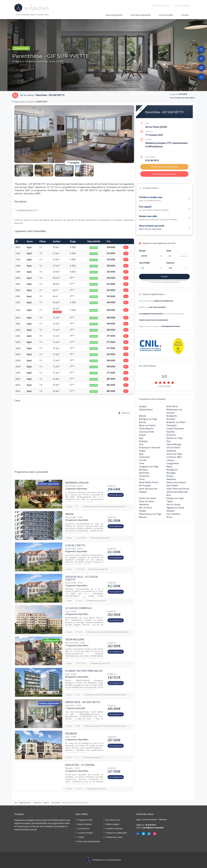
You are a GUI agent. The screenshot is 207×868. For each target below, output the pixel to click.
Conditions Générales (114, 829)
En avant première (51, 641)
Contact (81, 837)
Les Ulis (143, 460)
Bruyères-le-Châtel (176, 422)
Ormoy (170, 476)
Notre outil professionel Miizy (89, 841)
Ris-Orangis (145, 485)
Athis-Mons (172, 406)
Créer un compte (161, 6)
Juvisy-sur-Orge (174, 454)
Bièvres (143, 416)
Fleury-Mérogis (174, 444)
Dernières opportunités (49, 484)
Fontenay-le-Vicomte (150, 447)
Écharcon (171, 435)
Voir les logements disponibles (182, 98)
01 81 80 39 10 (152, 160)
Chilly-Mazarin (146, 428)
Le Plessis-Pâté (174, 457)
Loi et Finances (83, 829)
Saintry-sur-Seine (148, 498)
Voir (126, 247)
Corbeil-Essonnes (175, 428)
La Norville (144, 457)
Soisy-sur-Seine (147, 501)
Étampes (143, 441)
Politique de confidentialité (116, 833)
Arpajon (143, 406)
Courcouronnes (146, 432)
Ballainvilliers (146, 409)
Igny (141, 454)
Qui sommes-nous (113, 820)
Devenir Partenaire (85, 824)
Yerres (169, 517)
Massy (169, 466)
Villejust (170, 511)
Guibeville (171, 451)
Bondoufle (172, 416)
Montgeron (172, 470)
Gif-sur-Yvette (173, 447)
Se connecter (182, 6)
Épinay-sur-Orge (175, 438)
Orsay (142, 479)
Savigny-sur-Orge (175, 498)
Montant (141, 251)
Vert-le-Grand (173, 504)
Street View (126, 413)
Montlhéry (144, 473)
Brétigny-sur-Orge (148, 419)
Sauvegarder (73, 163)
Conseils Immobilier (85, 833)
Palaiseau (171, 479)
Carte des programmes (141, 15)
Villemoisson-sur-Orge (150, 514)
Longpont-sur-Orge (149, 466)
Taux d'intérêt (143, 263)
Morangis (171, 473)
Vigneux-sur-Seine (175, 508)
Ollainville (144, 476)
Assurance (169, 263)
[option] (74, 134)
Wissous (143, 517)
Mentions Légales (112, 824)
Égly (141, 438)
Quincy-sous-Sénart (176, 482)
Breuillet (171, 419)
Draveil (142, 435)
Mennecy (143, 470)
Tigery (170, 501)
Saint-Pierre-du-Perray (178, 489)
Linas (142, 463)
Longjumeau (173, 463)
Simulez (163, 276)
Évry (169, 441)
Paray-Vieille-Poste (149, 482)
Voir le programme (116, 495)
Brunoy (143, 422)
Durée (167, 251)
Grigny (142, 451)
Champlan (172, 425)
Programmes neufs (85, 820)
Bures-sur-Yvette (147, 425)
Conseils (185, 15)
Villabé (142, 511)
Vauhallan (144, 504)
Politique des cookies (114, 837)
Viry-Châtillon (173, 514)
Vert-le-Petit (145, 508)
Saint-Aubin (172, 485)
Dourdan (171, 432)
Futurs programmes (114, 15)
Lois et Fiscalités (166, 15)
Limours (170, 460)
